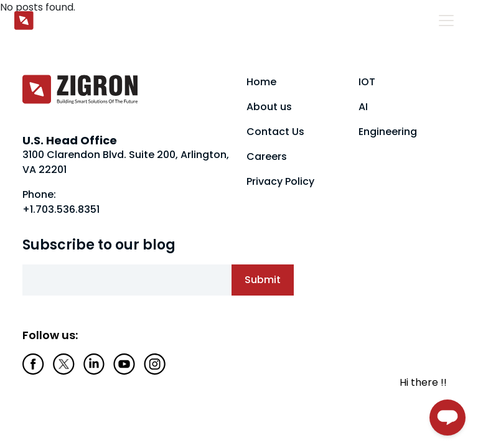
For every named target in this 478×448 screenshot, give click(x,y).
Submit (263, 280)
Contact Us (275, 132)
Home (261, 82)
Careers (267, 156)
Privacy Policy (280, 181)
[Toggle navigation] (446, 21)
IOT (367, 82)
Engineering (388, 132)
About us (269, 107)
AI (363, 107)
